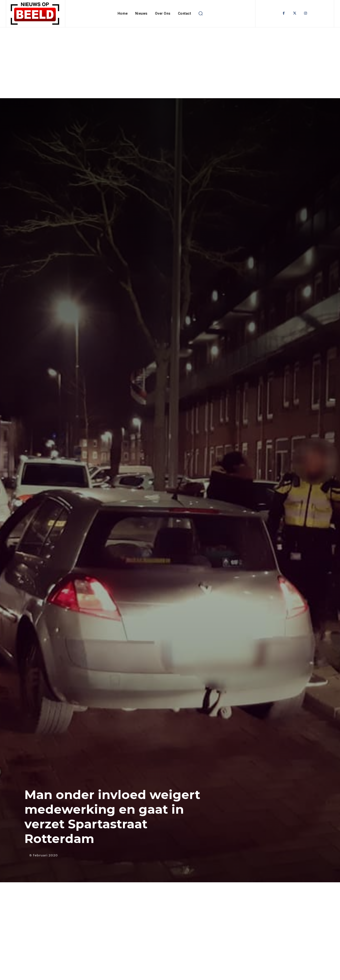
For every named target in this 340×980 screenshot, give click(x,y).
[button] (200, 13)
